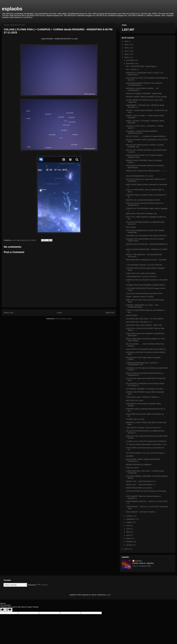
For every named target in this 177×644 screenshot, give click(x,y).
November (130, 63)
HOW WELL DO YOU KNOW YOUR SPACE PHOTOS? (146, 236)
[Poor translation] (9, 610)
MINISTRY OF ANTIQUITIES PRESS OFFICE (143, 200)
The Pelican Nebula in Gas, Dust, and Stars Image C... (146, 453)
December (130, 60)
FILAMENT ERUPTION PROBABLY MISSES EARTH (145, 285)
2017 (126, 51)
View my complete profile (142, 566)
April (128, 535)
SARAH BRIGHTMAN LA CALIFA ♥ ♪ (140, 488)
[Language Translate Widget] (15, 585)
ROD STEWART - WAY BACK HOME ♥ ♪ (141, 512)
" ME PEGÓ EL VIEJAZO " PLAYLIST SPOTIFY (143, 428)
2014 (126, 549)
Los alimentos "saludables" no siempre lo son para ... (145, 389)
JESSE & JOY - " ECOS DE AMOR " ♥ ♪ (141, 485)
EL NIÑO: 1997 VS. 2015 (135, 419)
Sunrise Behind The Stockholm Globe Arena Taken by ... (146, 349)
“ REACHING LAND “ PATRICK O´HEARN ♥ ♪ (143, 397)
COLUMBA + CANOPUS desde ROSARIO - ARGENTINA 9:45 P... (142, 132)
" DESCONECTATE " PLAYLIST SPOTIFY (141, 277)
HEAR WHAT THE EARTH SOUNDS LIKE (141, 214)
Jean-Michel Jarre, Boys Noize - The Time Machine (145, 319)
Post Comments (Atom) (64, 319)
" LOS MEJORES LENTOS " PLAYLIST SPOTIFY (144, 265)
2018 (126, 48)
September (131, 519)
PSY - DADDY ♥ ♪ (133, 69)
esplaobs (12, 9)
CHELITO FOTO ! (132, 468)
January (129, 545)
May (128, 532)
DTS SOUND (131, 227)
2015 (126, 57)
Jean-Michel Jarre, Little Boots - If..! (139, 322)
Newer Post (9, 313)
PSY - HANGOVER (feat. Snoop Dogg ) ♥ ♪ (142, 66)
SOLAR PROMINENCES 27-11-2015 (140, 176)
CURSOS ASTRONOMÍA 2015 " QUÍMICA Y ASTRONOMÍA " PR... (142, 364)
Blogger (108, 595)
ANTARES (130, 456)
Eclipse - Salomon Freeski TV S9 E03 (140, 297)
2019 (126, 45)
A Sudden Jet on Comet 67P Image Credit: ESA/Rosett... (147, 441)
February (130, 542)
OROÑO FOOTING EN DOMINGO (139, 465)
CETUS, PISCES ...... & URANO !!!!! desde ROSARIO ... (147, 136)
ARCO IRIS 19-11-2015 (135, 400)
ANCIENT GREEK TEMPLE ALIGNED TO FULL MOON (146, 97)
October (129, 516)
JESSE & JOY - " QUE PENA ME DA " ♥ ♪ (141, 481)
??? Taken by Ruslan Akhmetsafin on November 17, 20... (147, 444)
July (128, 526)
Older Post (110, 313)
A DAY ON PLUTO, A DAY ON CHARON (141, 273)
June (128, 529)
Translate (42, 585)
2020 (126, 41)
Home (59, 313)
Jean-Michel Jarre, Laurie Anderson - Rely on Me (144, 325)
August (129, 522)
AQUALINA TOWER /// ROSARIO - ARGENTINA (144, 94)
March (129, 538)
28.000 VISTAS (132, 315)
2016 (126, 54)
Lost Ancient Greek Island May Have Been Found (144, 293)
